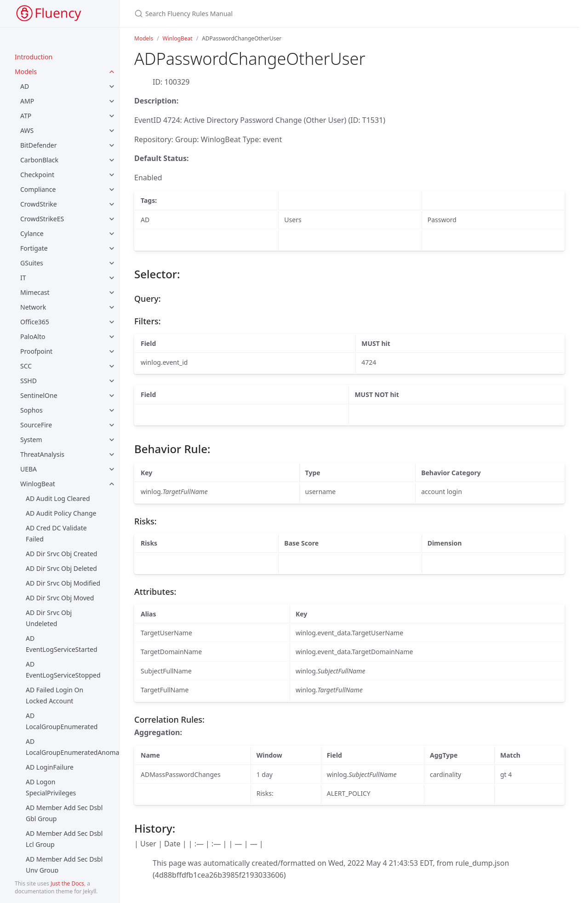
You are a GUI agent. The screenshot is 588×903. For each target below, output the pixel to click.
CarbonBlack (39, 160)
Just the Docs (67, 883)
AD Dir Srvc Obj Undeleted (49, 618)
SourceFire (36, 425)
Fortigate (34, 248)
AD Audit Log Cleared (58, 498)
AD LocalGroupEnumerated (62, 721)
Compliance (38, 189)
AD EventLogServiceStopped (63, 670)
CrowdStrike (39, 204)
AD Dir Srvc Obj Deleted (61, 568)
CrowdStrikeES (42, 219)
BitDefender (39, 145)
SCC (26, 366)
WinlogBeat (38, 484)
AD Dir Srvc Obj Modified (63, 583)
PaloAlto (33, 336)
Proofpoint (36, 351)
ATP (26, 116)
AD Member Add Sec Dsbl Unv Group (64, 865)
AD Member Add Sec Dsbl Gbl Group (64, 813)
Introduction (34, 57)
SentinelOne (39, 395)
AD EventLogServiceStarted (62, 644)
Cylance (32, 233)
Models (26, 72)
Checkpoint (37, 175)
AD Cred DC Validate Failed (56, 533)
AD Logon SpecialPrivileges (51, 787)
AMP (27, 101)
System (31, 440)
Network (33, 307)
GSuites (32, 263)
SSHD (29, 381)
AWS (27, 130)
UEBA (29, 469)
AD (25, 86)
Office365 (35, 322)
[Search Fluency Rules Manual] (280, 14)
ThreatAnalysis (42, 454)
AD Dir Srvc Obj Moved (60, 598)
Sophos (31, 410)
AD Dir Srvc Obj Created (61, 554)
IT (23, 278)
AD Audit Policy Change (61, 513)
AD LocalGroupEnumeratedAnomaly (72, 747)
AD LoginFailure (50, 767)
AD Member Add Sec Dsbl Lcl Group (64, 839)
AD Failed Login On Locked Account (54, 695)
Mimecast (35, 292)
